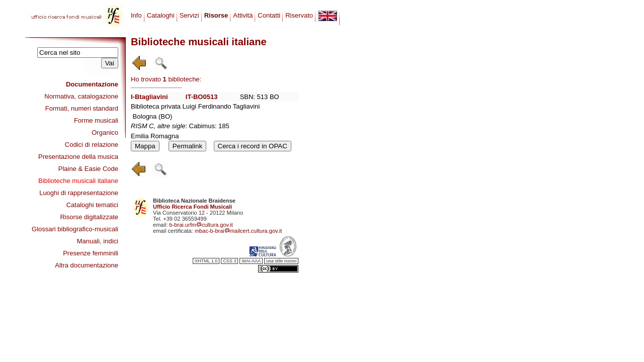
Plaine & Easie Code (88, 169)
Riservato (299, 15)
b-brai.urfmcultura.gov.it (201, 225)
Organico (105, 132)
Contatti (269, 15)
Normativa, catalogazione (81, 96)
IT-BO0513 (202, 97)
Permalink (187, 146)
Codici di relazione (92, 145)
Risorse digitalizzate (89, 217)
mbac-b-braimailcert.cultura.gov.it (238, 231)
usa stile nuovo (281, 261)
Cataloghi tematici (92, 205)
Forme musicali (96, 120)
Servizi (189, 15)
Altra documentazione (87, 265)
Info (136, 15)
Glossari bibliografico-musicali (75, 229)
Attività (243, 15)
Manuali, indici (98, 241)
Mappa (145, 146)
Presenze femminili (91, 253)
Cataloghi (161, 15)
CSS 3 (229, 261)
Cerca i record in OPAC (253, 146)
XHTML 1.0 (206, 261)
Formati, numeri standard (82, 108)
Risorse (216, 15)
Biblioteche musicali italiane (78, 181)
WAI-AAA (251, 261)
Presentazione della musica (78, 157)
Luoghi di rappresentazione (79, 193)
